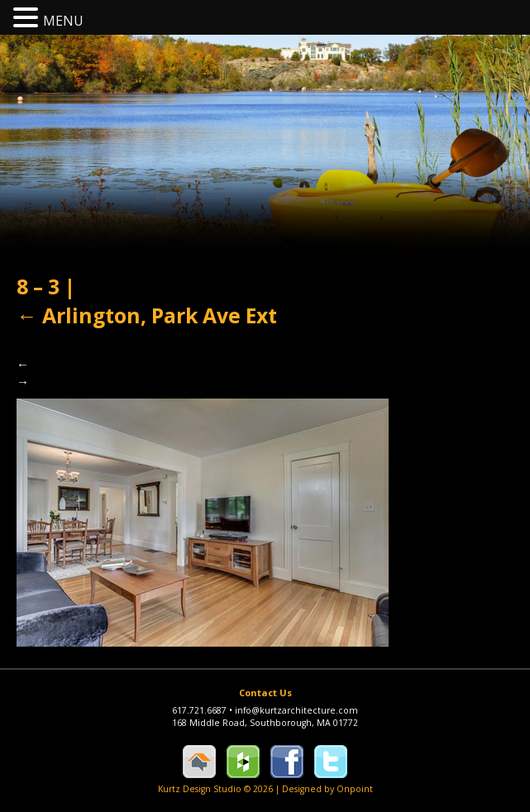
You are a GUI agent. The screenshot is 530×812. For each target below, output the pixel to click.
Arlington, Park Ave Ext (147, 315)
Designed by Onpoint (327, 789)
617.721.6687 (203, 710)
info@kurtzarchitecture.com (296, 710)
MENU (63, 21)
